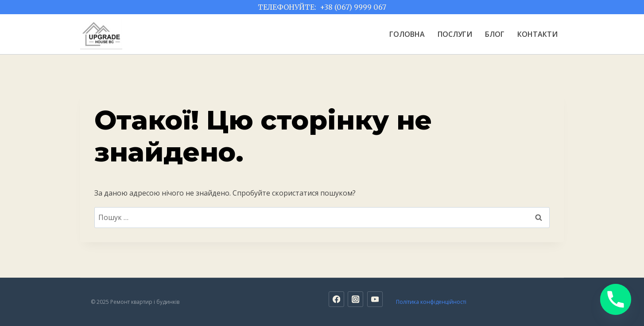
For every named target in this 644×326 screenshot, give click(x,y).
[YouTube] (375, 299)
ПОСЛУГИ (455, 34)
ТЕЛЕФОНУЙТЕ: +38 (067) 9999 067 (322, 7)
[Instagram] (355, 299)
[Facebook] (336, 299)
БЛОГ (495, 34)
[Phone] (616, 299)
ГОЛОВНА (407, 34)
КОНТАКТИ (537, 34)
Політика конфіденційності (431, 302)
